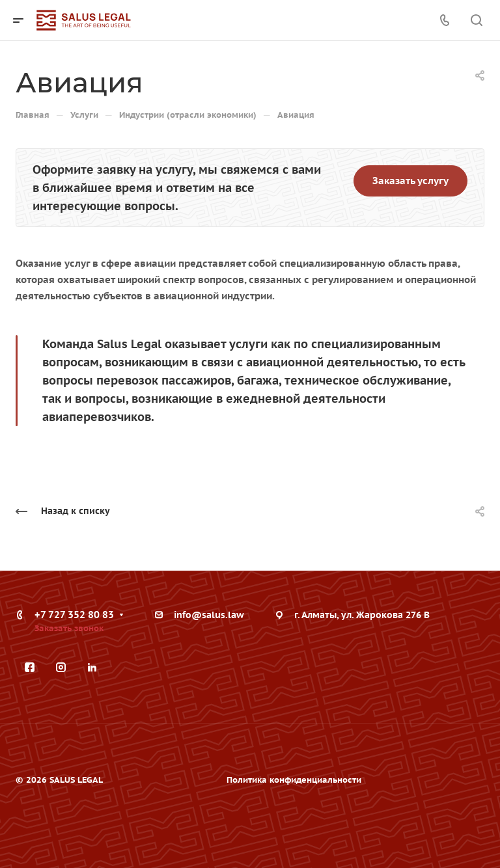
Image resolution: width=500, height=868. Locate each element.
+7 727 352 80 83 (74, 615)
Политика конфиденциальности (294, 780)
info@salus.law (209, 615)
